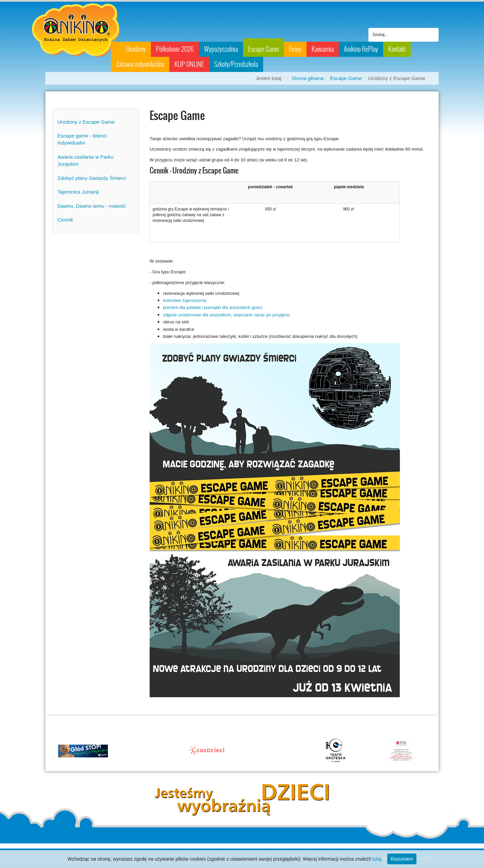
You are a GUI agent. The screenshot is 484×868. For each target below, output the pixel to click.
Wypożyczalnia (221, 49)
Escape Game (264, 49)
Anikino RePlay (361, 49)
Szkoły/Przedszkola (236, 64)
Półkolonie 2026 (175, 49)
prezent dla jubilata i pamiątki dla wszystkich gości (213, 307)
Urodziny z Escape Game (86, 122)
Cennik (65, 220)
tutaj (377, 859)
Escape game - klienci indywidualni (82, 139)
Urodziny (136, 49)
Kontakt (397, 49)
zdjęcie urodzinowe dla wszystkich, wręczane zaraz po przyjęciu (227, 315)
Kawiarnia (323, 49)
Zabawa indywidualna (140, 64)
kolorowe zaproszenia (185, 300)
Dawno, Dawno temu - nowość (92, 206)
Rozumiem (402, 859)
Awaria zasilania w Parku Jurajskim (85, 160)
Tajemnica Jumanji (78, 192)
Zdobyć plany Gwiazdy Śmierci (92, 178)
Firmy (295, 49)
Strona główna (308, 78)
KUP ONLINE (189, 64)
